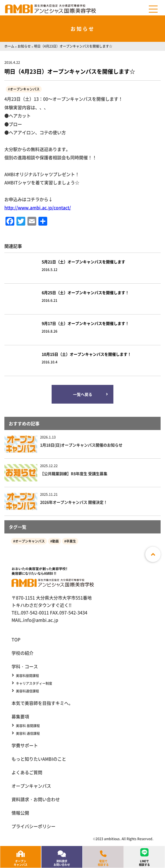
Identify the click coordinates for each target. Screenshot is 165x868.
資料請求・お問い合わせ (36, 799)
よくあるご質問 (27, 772)
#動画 (54, 541)
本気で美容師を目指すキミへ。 (42, 703)
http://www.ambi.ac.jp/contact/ (38, 207)
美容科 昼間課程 (28, 726)
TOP (16, 639)
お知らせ (24, 46)
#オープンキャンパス (29, 541)
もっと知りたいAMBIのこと (39, 759)
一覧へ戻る (83, 394)
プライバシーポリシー (33, 826)
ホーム (9, 46)
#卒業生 (70, 541)
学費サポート (25, 745)
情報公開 (20, 813)
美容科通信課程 (27, 691)
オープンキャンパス (25, 89)
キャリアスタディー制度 (34, 683)
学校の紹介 (23, 653)
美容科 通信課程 (28, 733)
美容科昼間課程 (27, 676)
